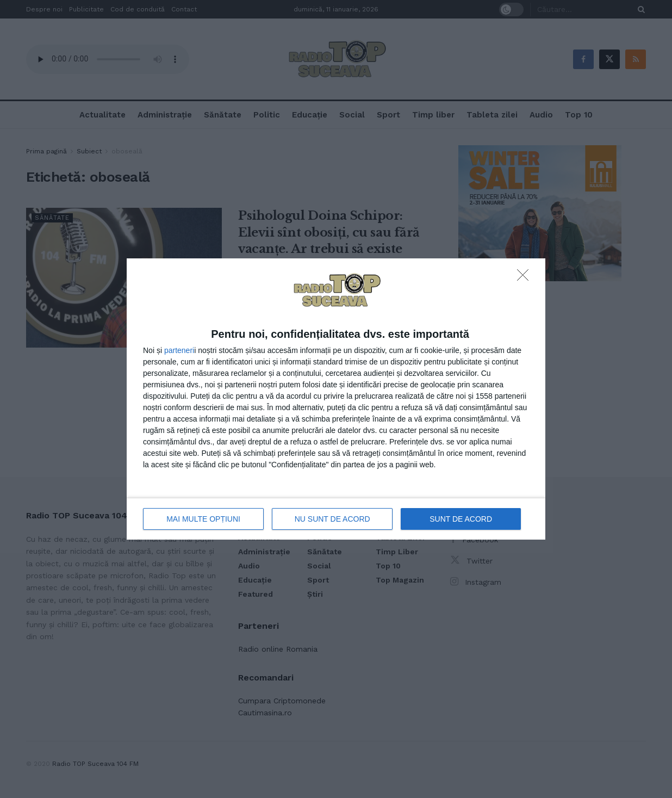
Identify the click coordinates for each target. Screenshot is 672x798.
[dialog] (336, 399)
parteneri (179, 350)
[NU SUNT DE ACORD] (526, 278)
